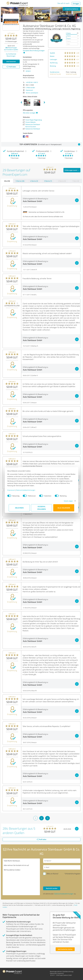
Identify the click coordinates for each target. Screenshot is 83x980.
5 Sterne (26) (20, 181)
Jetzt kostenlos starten (65, 949)
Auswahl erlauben (42, 508)
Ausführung (54, 63)
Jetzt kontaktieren (72, 9)
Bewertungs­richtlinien (56, 971)
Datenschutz (53, 973)
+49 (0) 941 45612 (32, 82)
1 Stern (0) (76, 181)
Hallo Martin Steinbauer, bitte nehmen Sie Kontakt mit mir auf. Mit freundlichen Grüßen (21, 877)
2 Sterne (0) (62, 181)
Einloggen (76, 4)
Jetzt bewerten (11, 61)
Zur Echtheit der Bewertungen (11, 55)
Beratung (53, 66)
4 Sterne (68, 36)
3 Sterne (68, 39)
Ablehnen (19, 508)
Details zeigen (67, 501)
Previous (21, 103)
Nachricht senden (52, 888)
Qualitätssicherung (68, 971)
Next (44, 103)
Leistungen (53, 59)
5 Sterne (68, 33)
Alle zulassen (64, 508)
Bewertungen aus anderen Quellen (11, 49)
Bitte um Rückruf (53, 874)
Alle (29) (7, 181)
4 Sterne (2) (34, 181)
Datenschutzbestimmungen (27, 490)
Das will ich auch (63, 3)
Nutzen (52, 56)
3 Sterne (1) (48, 181)
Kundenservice (55, 72)
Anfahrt (28, 71)
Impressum (13, 490)
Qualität (52, 53)
